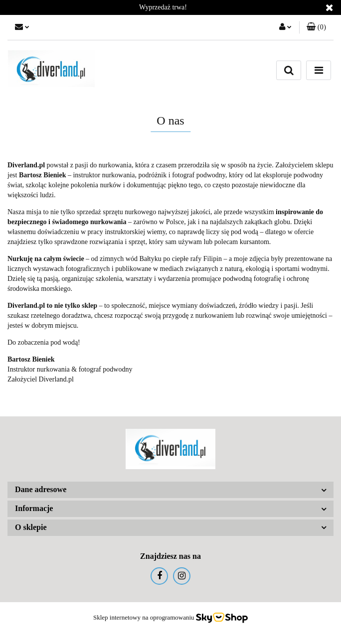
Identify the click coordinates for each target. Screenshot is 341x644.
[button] (316, 27)
